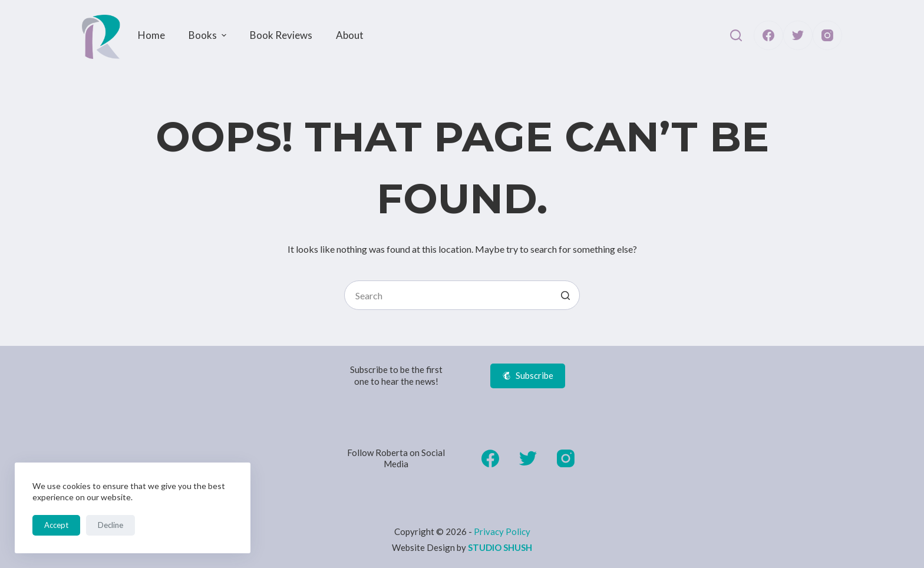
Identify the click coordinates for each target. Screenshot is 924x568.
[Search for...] (462, 295)
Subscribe (528, 375)
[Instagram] (827, 35)
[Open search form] (736, 35)
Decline (110, 525)
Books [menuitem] (209, 35)
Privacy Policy (502, 531)
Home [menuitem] (151, 35)
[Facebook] (768, 35)
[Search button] (565, 295)
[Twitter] (798, 35)
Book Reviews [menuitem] (281, 35)
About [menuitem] (350, 35)
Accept (56, 525)
